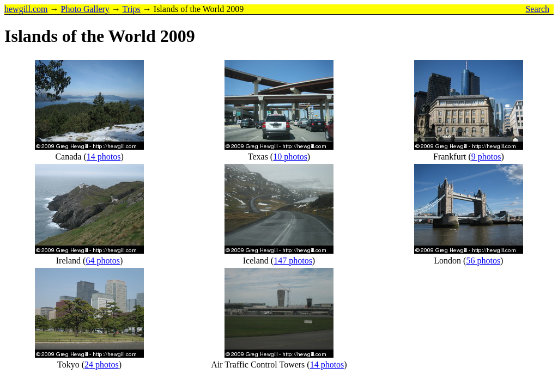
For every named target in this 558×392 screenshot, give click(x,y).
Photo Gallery (85, 9)
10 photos (290, 157)
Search (537, 9)
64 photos (103, 261)
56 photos (483, 261)
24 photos (102, 365)
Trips (132, 9)
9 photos (486, 157)
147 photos (293, 261)
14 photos (104, 157)
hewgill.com (26, 9)
